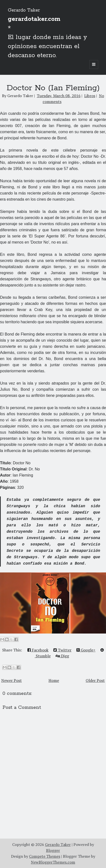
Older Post (95, 680)
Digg (62, 656)
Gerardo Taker (24, 10)
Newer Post (12, 680)
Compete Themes (45, 856)
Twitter (62, 650)
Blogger (53, 850)
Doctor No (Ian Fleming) (53, 88)
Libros (90, 96)
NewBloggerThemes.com (53, 862)
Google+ (86, 650)
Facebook (38, 650)
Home (54, 680)
